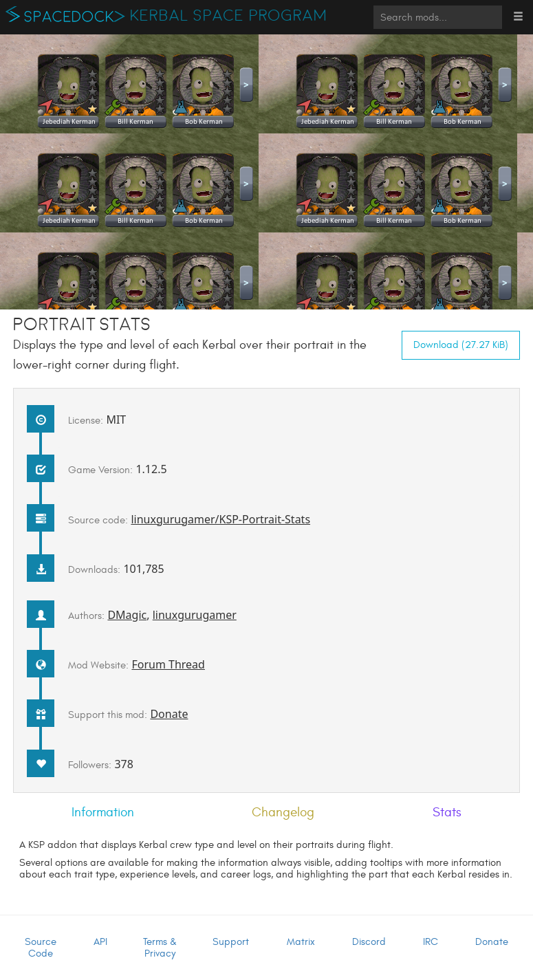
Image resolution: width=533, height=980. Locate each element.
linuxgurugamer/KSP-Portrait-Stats (220, 519)
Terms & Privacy (160, 948)
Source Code (41, 948)
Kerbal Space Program (229, 16)
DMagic (127, 615)
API (100, 942)
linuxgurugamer (195, 615)
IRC (431, 942)
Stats (447, 812)
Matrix (301, 942)
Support (231, 942)
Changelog (283, 812)
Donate (169, 714)
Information (103, 812)
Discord (369, 942)
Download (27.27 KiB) (461, 345)
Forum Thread (168, 664)
